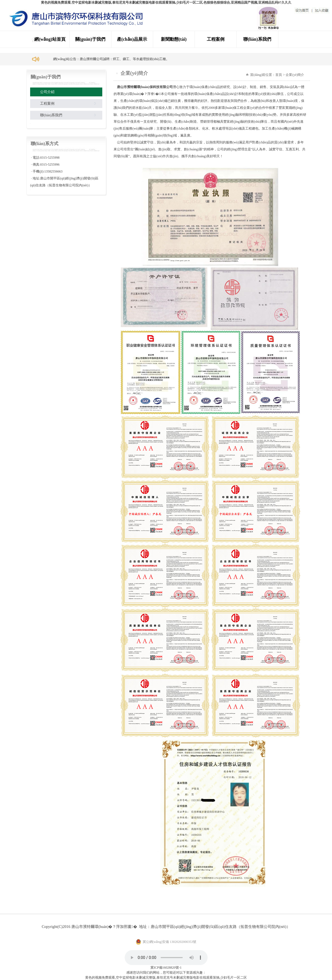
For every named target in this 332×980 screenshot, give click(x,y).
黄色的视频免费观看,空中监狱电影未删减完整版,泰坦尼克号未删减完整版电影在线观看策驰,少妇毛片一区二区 (166, 978)
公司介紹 (47, 92)
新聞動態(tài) (174, 39)
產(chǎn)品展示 (132, 39)
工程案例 (216, 39)
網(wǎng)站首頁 (50, 39)
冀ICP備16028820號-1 (166, 968)
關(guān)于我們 (90, 39)
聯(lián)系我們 (257, 39)
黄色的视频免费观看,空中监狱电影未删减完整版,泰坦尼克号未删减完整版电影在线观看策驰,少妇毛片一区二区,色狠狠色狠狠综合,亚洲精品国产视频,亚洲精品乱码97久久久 (166, 2)
